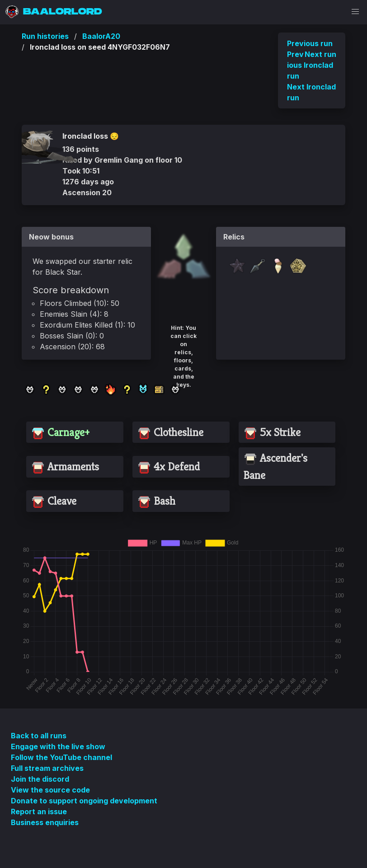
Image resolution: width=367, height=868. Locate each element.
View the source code (50, 790)
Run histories (45, 36)
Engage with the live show (58, 746)
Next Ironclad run (311, 92)
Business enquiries (45, 822)
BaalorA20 (101, 36)
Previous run (310, 43)
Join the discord (40, 779)
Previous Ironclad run (310, 65)
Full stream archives (47, 768)
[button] (355, 12)
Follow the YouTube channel (61, 757)
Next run (320, 54)
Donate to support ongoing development (84, 801)
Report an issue (39, 812)
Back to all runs (39, 736)
